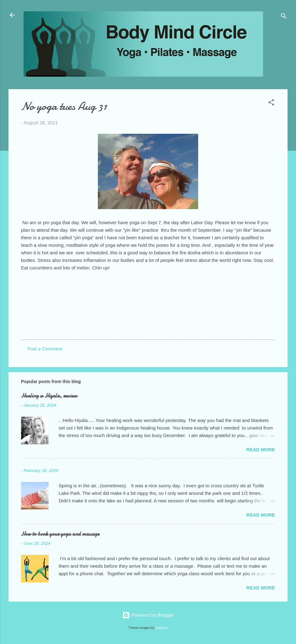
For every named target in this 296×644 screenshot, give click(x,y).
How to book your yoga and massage (60, 534)
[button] (271, 103)
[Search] (284, 17)
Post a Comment (45, 349)
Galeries (162, 628)
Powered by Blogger (148, 615)
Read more (261, 449)
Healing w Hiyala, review (49, 396)
